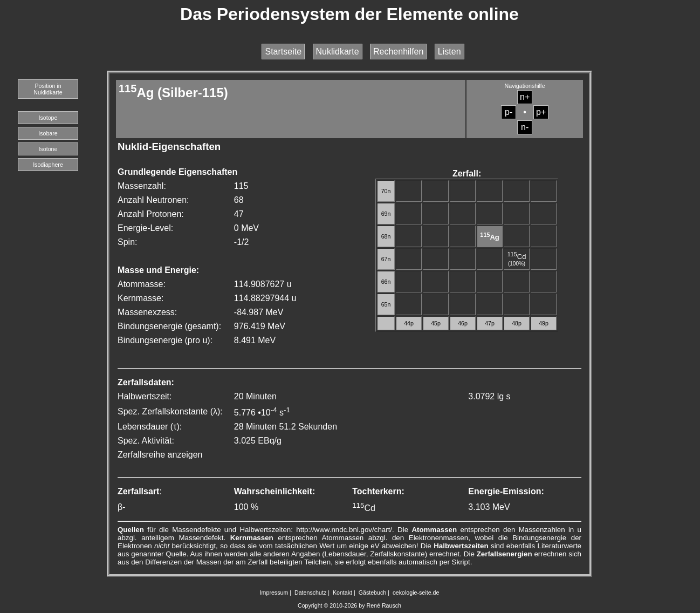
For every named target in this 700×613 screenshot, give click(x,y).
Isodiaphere (48, 165)
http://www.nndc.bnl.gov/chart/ (344, 530)
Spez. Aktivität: (146, 441)
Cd (517, 257)
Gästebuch (373, 592)
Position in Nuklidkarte (48, 89)
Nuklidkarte (338, 52)
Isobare (48, 133)
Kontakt (342, 592)
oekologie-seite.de (416, 592)
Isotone (48, 149)
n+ (525, 97)
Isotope (48, 118)
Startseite (283, 52)
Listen (449, 52)
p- (509, 112)
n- (525, 127)
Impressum (274, 592)
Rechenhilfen (398, 52)
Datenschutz (310, 592)
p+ (541, 112)
